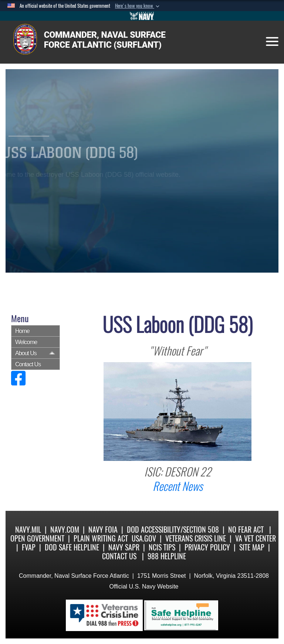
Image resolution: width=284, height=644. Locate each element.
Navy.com (65, 530)
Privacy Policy (207, 547)
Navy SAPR (124, 547)
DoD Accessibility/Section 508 (173, 530)
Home (22, 331)
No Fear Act (246, 530)
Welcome (26, 342)
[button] (138, 6)
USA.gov (144, 538)
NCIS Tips (162, 547)
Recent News (178, 486)
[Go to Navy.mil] (142, 16)
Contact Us (28, 364)
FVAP (29, 547)
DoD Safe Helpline (72, 547)
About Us (26, 353)
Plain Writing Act (101, 538)
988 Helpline (167, 556)
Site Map (252, 547)
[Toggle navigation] (272, 41)
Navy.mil (28, 530)
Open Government (37, 538)
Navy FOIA (103, 530)
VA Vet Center (256, 538)
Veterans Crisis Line (196, 538)
